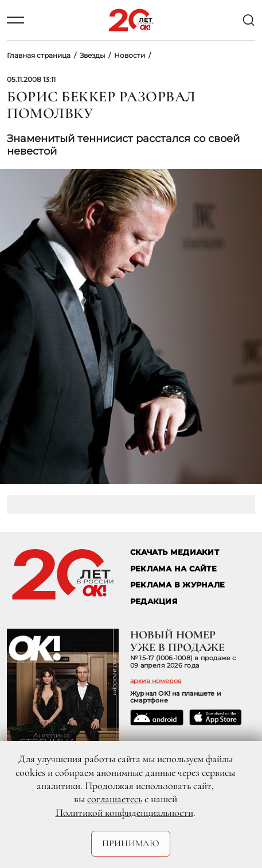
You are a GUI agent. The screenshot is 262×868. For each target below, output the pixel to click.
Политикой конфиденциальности (124, 812)
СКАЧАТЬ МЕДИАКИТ (175, 552)
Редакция (154, 601)
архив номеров (156, 681)
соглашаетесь (115, 799)
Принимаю (131, 843)
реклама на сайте (173, 569)
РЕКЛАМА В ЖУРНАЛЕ (177, 585)
